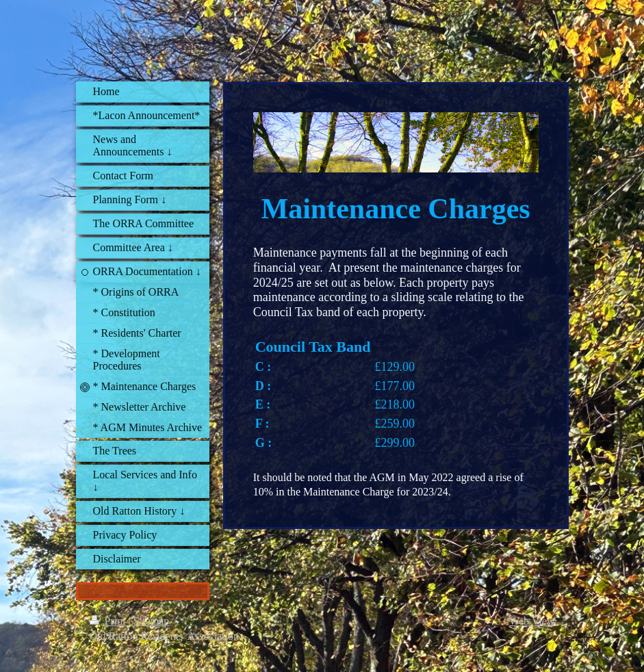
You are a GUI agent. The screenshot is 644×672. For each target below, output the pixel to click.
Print (109, 621)
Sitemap (151, 621)
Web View (532, 621)
